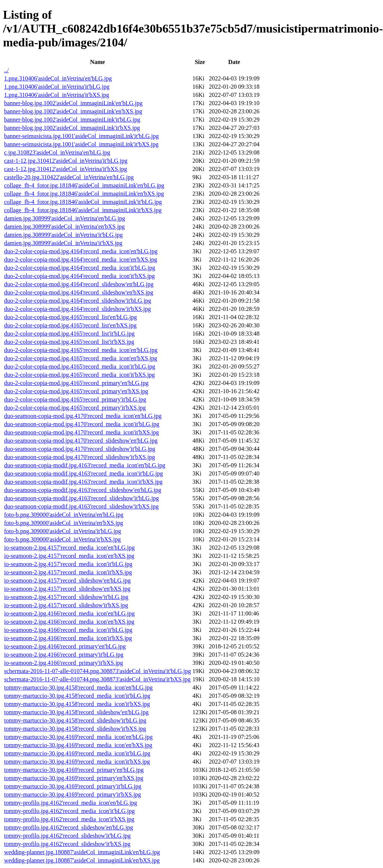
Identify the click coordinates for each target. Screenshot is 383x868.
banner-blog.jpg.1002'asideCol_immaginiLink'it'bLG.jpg (72, 120)
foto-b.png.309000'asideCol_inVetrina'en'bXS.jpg (64, 523)
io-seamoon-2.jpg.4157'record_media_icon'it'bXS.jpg (68, 572)
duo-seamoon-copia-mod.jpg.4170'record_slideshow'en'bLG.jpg (81, 441)
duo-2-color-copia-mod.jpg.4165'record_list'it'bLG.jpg (69, 334)
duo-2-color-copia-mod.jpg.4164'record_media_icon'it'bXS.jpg (79, 276)
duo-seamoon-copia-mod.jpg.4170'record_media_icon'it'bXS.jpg (81, 432)
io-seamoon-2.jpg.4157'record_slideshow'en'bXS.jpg (67, 589)
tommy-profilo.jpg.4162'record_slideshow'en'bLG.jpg (69, 827)
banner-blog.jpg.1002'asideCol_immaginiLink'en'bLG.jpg (73, 103)
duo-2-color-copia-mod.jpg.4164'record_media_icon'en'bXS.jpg (81, 259)
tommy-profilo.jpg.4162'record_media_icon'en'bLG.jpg (71, 803)
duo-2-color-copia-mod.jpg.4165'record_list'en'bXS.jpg (70, 325)
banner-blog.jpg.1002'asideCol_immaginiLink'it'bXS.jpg (72, 128)
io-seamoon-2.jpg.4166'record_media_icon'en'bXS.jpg (69, 622)
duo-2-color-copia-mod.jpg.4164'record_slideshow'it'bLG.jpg (78, 301)
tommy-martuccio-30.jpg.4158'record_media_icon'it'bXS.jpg (77, 704)
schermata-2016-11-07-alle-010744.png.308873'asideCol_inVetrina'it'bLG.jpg (98, 671)
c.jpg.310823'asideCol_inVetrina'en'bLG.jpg (57, 152)
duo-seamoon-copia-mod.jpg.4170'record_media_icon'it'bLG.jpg (82, 424)
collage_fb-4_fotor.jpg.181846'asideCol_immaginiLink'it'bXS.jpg (83, 210)
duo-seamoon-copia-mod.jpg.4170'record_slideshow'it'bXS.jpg (80, 457)
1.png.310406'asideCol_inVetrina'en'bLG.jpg (58, 78)
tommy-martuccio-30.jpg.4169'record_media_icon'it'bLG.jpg (77, 753)
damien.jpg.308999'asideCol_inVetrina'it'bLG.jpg (64, 235)
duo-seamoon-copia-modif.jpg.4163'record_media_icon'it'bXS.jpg (83, 482)
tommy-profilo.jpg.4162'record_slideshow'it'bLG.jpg (67, 836)
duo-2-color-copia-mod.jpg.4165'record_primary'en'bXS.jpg (76, 391)
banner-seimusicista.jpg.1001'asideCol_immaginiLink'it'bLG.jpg (81, 136)
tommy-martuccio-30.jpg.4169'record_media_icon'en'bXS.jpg (78, 745)
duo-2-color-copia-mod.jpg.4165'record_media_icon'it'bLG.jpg (80, 366)
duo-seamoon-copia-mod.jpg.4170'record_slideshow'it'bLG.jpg (80, 449)
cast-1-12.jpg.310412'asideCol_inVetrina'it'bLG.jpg (66, 161)
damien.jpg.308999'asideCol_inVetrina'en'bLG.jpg (65, 218)
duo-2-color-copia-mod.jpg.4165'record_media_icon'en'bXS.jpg (81, 358)
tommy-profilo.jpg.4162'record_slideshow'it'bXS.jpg (67, 844)
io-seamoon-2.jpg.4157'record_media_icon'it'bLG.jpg (68, 564)
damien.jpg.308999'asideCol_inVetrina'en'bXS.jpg (64, 227)
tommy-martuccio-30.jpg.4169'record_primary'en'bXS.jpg (74, 778)
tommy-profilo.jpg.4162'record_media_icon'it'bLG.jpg (69, 811)
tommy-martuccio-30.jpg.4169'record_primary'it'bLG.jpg (73, 786)
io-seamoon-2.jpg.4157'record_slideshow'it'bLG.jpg (66, 597)
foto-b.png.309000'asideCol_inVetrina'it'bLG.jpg (63, 531)
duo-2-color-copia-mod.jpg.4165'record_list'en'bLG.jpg (70, 317)
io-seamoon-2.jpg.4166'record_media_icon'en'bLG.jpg (69, 613)
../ (6, 70)
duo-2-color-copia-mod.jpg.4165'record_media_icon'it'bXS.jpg (79, 375)
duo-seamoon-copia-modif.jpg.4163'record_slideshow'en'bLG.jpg (83, 490)
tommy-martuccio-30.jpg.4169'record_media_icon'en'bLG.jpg (78, 737)
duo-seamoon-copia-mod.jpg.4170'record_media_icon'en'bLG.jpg (83, 416)
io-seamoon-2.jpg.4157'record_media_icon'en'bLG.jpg (69, 548)
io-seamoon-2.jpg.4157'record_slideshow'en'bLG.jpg (67, 580)
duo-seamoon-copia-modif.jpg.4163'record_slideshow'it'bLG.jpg (81, 498)
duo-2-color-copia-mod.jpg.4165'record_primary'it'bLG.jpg (75, 399)
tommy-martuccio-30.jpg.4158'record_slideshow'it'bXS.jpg (75, 729)
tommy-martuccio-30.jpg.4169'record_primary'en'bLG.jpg (74, 770)
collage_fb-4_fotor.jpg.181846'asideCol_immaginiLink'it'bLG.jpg (83, 202)
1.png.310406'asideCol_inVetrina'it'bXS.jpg (57, 95)
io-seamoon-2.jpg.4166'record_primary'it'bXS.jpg (64, 663)
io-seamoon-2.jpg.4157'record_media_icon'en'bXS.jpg (69, 556)
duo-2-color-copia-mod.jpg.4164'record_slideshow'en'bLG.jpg (79, 284)
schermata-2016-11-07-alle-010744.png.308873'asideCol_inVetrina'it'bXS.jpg (97, 679)
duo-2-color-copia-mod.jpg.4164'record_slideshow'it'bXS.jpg (78, 309)
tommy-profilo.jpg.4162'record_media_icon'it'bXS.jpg (69, 819)
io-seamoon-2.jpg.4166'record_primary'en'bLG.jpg (65, 646)
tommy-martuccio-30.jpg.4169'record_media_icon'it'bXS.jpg (77, 762)
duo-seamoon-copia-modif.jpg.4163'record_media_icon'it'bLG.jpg (84, 473)
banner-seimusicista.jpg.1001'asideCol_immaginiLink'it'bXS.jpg (81, 144)
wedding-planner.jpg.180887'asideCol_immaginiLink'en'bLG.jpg (82, 852)
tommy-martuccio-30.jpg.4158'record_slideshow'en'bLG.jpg (76, 712)
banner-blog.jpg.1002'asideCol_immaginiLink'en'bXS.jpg (73, 111)
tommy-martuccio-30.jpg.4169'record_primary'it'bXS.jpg (72, 794)
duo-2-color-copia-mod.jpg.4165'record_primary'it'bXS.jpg (75, 408)
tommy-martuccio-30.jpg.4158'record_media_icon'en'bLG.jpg (78, 687)
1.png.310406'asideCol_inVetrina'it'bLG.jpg (57, 87)
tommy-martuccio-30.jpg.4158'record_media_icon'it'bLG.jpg (77, 696)
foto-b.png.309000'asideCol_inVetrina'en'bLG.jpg (64, 515)
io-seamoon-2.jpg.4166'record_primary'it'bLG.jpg (64, 655)
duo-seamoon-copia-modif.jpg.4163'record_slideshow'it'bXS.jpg (81, 506)
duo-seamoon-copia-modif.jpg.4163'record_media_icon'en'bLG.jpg (85, 465)
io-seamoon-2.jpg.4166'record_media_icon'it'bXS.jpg (68, 638)
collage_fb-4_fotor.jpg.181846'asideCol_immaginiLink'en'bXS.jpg (84, 194)
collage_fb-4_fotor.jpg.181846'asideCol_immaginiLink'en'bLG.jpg (84, 185)
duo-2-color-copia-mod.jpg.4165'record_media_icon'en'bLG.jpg (81, 350)
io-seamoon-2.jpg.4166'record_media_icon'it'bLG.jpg (68, 630)
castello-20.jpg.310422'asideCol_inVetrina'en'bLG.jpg (69, 177)
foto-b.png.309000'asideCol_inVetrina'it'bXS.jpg (62, 539)
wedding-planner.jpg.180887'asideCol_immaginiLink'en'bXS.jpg (82, 860)
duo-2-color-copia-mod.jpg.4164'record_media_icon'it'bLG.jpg (80, 268)
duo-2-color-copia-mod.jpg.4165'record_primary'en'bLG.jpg (76, 383)
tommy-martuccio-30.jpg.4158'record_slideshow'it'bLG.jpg (75, 720)
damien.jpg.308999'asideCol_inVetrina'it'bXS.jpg (63, 243)
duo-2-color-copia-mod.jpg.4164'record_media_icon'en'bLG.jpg (81, 251)
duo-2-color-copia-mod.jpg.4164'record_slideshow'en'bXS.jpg (79, 292)
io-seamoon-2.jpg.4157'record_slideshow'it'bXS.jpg (66, 605)
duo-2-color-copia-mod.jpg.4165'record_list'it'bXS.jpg (69, 342)
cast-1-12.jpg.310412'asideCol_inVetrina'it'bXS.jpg (66, 169)
